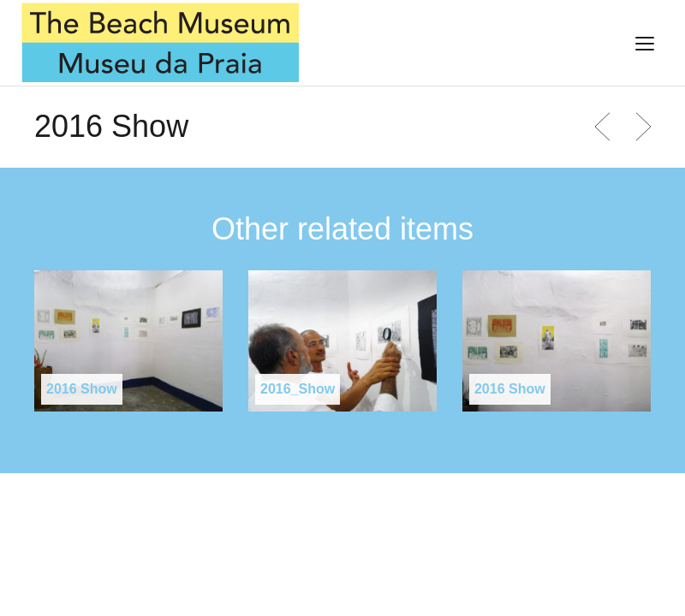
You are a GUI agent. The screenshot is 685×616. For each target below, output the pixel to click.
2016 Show (82, 389)
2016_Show (298, 389)
